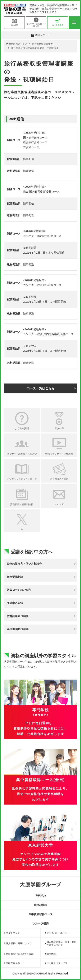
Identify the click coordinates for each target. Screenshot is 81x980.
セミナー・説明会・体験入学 (36, 22)
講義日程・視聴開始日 (22, 504)
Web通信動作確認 (18, 629)
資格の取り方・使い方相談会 (24, 564)
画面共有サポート (15, 963)
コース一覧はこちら (41, 388)
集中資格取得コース (41, 914)
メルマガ (59, 504)
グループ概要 (41, 923)
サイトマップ (13, 933)
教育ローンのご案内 (19, 590)
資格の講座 (41, 905)
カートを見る (58, 22)
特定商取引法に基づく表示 (20, 954)
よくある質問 (22, 428)
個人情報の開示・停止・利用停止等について (61, 943)
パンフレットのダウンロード (22, 479)
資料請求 (14, 22)
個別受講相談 (15, 577)
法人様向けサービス (57, 963)
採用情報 (51, 954)
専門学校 (41, 896)
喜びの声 (59, 428)
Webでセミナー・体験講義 (59, 454)
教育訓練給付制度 (18, 616)
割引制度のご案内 (59, 479)
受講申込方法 (15, 603)
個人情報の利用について (19, 943)
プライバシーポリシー (58, 933)
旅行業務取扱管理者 (42, 44)
